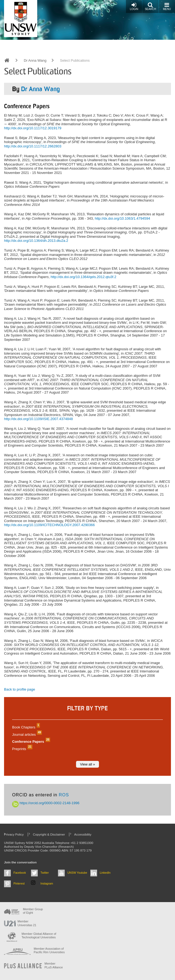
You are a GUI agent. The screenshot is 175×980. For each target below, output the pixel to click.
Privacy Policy (14, 834)
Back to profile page (20, 689)
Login (134, 6)
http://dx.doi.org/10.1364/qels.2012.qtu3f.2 (84, 277)
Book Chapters (25, 727)
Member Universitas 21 (27, 923)
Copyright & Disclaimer (49, 834)
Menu (167, 6)
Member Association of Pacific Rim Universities (49, 950)
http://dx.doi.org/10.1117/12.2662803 (33, 146)
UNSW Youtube (77, 873)
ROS (64, 795)
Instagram (47, 883)
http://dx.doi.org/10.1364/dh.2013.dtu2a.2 (36, 241)
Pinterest (19, 883)
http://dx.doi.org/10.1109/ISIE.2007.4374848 (38, 419)
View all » (87, 764)
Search (150, 6)
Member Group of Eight (33, 911)
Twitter (45, 873)
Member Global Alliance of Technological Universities (39, 936)
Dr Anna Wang (35, 60)
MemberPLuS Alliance (54, 965)
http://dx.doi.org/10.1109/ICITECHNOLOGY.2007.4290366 (49, 525)
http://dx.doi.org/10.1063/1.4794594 (122, 218)
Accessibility (83, 834)
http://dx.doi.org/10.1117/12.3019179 (33, 128)
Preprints (22, 749)
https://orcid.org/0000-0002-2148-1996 (46, 803)
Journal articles (26, 735)
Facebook (20, 873)
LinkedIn (105, 873)
